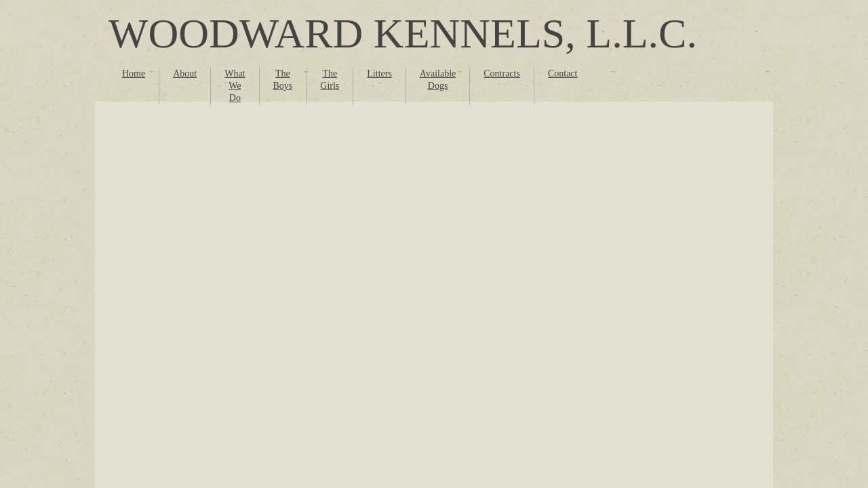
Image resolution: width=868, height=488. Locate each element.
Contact (563, 74)
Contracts (502, 74)
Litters (379, 74)
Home (134, 74)
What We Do (235, 86)
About (185, 74)
